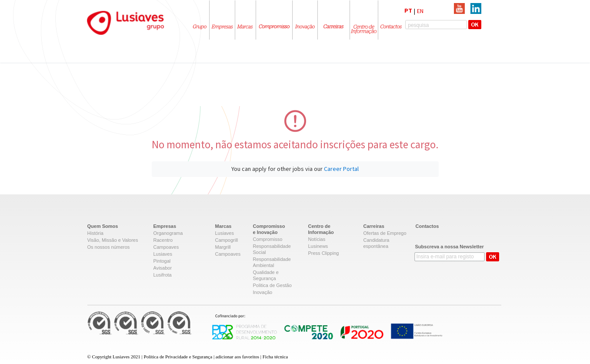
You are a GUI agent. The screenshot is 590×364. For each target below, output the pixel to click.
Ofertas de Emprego (385, 233)
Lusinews (318, 246)
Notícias (317, 239)
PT (408, 10)
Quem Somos (103, 226)
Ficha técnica (275, 357)
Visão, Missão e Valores (113, 240)
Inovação (263, 292)
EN (420, 11)
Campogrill (227, 240)
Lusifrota (163, 275)
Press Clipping (324, 253)
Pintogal (162, 261)
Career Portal (341, 169)
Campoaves (166, 247)
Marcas (223, 226)
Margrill (223, 247)
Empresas (165, 226)
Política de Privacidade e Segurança (178, 357)
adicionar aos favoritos (237, 357)
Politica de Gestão (272, 285)
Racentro (163, 240)
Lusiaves (163, 254)
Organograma (168, 233)
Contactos (427, 226)
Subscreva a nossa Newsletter (450, 247)
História (95, 233)
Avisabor (163, 268)
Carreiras (374, 226)
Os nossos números (109, 247)
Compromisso (268, 239)
